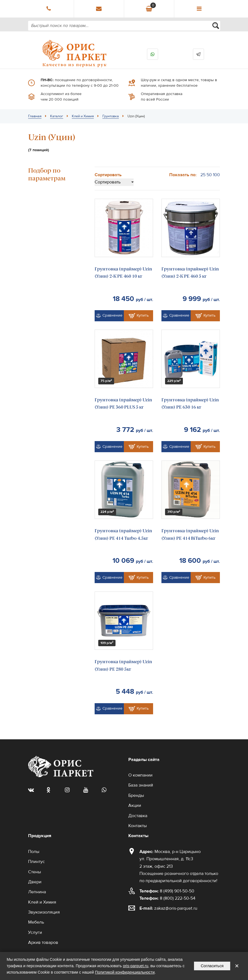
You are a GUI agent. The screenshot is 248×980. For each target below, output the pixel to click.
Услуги (35, 932)
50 (209, 175)
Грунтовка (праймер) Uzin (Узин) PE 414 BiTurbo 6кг (190, 534)
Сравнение (109, 315)
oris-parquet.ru (135, 966)
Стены (35, 872)
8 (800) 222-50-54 (167, 898)
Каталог (57, 116)
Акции (135, 805)
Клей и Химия (83, 116)
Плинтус (36, 862)
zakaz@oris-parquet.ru (176, 908)
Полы (34, 852)
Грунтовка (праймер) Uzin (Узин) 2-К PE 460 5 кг (190, 273)
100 (216, 175)
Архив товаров (43, 942)
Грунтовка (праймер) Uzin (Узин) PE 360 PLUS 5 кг (123, 403)
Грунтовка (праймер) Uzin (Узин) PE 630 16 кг (190, 403)
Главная (35, 116)
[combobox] (124, 26)
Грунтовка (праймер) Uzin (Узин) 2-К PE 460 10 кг (123, 273)
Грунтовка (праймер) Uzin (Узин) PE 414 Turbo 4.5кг (123, 534)
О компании (140, 775)
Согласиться (212, 966)
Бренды (136, 795)
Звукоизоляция (44, 912)
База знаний (141, 785)
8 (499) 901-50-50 (167, 891)
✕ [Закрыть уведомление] (237, 966)
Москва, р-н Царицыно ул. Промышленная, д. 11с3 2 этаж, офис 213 (170, 859)
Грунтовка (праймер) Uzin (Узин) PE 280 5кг (123, 665)
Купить (139, 316)
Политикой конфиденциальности (125, 972)
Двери (35, 882)
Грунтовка (111, 116)
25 (203, 175)
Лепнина (37, 892)
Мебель (36, 922)
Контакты (137, 826)
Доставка (138, 816)
